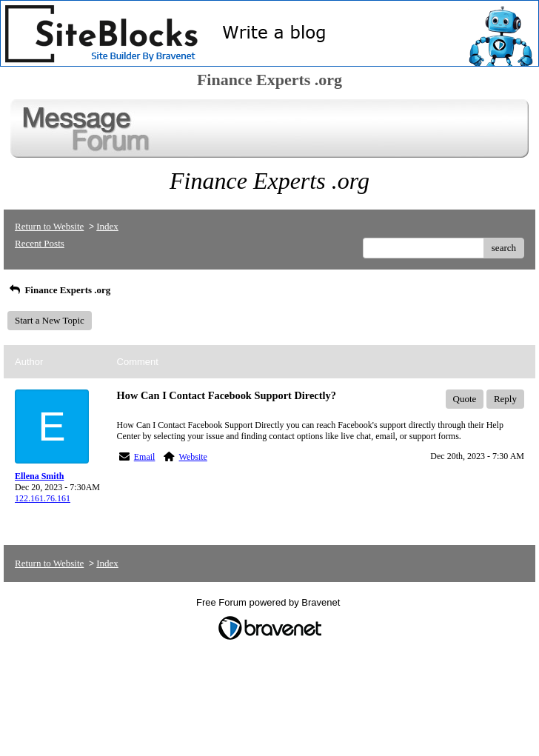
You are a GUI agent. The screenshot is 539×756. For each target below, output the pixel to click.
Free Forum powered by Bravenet (269, 602)
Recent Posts (40, 243)
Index (107, 226)
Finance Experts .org (59, 290)
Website (193, 457)
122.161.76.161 (43, 498)
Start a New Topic (50, 320)
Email (145, 457)
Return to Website (49, 226)
